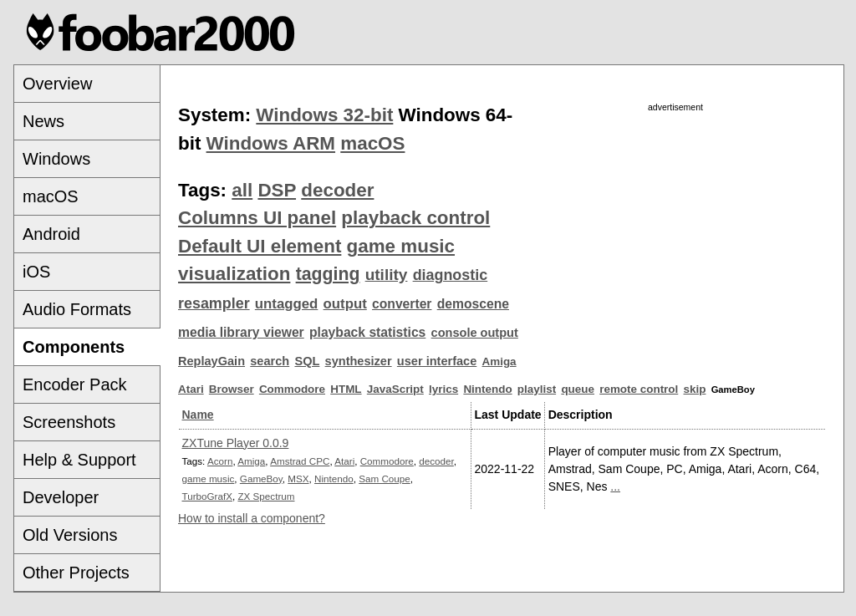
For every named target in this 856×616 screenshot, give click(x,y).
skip (695, 389)
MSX (298, 479)
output (345, 304)
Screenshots (69, 422)
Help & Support (79, 460)
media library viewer (241, 332)
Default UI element (260, 246)
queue (578, 389)
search (270, 361)
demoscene (473, 304)
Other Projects (76, 573)
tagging (328, 274)
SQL (307, 361)
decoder (337, 190)
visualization (234, 274)
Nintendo (487, 389)
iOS (36, 272)
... (615, 486)
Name (198, 415)
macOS (51, 196)
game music (401, 246)
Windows (56, 159)
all (242, 190)
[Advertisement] (675, 232)
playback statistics (367, 332)
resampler (214, 303)
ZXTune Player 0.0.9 (236, 443)
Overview (57, 84)
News (43, 121)
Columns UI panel (257, 218)
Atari (191, 389)
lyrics (443, 389)
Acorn (220, 461)
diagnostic (451, 275)
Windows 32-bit (324, 115)
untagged (287, 304)
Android (51, 234)
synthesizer (359, 361)
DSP (277, 190)
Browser (232, 389)
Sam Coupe (385, 479)
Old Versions (70, 535)
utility (387, 275)
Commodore (292, 389)
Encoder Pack (75, 384)
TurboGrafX (207, 496)
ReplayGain (211, 361)
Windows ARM (271, 143)
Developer (61, 497)
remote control (639, 389)
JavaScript (395, 389)
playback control (415, 218)
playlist (537, 389)
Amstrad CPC (300, 461)
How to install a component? (252, 518)
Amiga (499, 361)
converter (402, 304)
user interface (437, 361)
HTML (346, 389)
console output (475, 333)
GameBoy (261, 479)
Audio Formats (77, 309)
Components (74, 347)
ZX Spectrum (266, 496)
